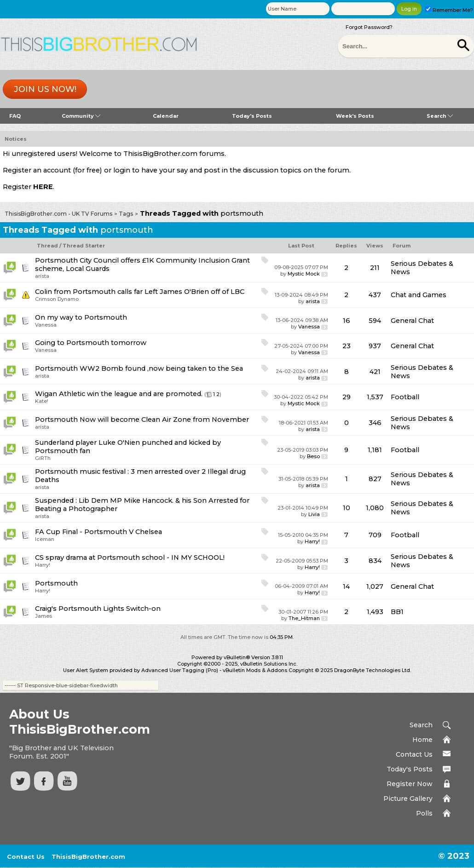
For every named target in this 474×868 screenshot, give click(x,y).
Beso (313, 456)
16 (347, 321)
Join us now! (45, 89)
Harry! (312, 541)
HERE (43, 187)
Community (81, 116)
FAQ (15, 116)
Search (440, 116)
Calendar (166, 116)
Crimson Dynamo (57, 299)
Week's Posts (355, 116)
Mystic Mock (304, 274)
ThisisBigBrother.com (88, 857)
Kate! (42, 401)
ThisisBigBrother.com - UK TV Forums (58, 214)
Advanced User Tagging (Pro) (180, 670)
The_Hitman (304, 618)
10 (347, 508)
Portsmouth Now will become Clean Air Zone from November (142, 420)
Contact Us (414, 754)
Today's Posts (252, 116)
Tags (126, 214)
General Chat (412, 321)
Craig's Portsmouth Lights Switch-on (98, 609)
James (43, 616)
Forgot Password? (369, 27)
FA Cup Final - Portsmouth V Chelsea (98, 532)
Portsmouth (56, 583)
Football (405, 397)
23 (347, 346)
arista (42, 276)
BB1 (397, 612)
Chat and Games (419, 295)
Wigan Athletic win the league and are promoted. (119, 394)
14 (346, 586)
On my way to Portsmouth (81, 317)
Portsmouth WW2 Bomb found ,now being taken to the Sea (139, 368)
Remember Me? (449, 10)
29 (347, 397)
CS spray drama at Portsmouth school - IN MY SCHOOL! (130, 558)
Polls (424, 813)
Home (422, 740)
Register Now (410, 784)
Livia (314, 514)
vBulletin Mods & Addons (255, 670)
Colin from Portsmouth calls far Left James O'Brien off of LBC (140, 292)
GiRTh (43, 458)
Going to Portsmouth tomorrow (91, 343)
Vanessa (46, 325)
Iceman (45, 539)
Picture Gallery (408, 799)
